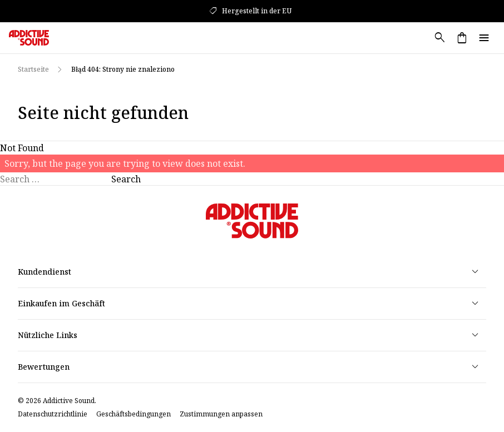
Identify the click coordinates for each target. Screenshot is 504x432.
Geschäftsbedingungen (134, 414)
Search (126, 179)
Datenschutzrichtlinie (53, 414)
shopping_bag (462, 38)
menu (484, 38)
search (439, 38)
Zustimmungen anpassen (221, 414)
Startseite (33, 69)
